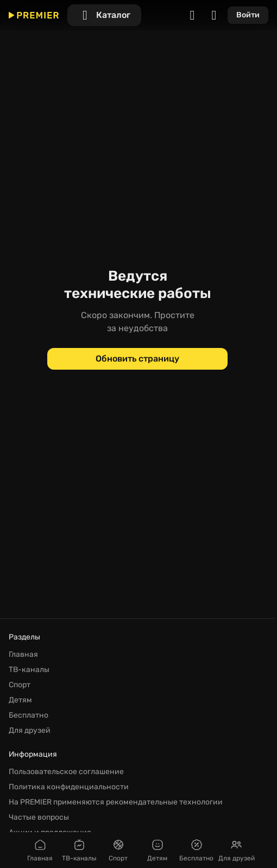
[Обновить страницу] (137, 359)
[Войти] (248, 15)
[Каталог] (104, 15)
